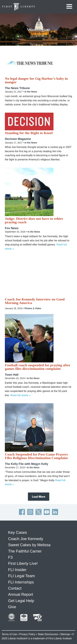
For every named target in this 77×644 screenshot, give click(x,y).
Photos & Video (33, 308)
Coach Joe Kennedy (26, 539)
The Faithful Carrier (25, 551)
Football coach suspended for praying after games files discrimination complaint (38, 367)
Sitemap (65, 634)
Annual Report (21, 594)
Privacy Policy (27, 634)
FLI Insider (17, 570)
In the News (31, 92)
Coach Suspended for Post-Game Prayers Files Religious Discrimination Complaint (36, 456)
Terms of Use (9, 634)
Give (12, 607)
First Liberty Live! (23, 563)
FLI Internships (21, 582)
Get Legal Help (21, 601)
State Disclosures (48, 634)
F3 (10, 557)
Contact (15, 588)
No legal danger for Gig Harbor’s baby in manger (36, 80)
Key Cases (18, 532)
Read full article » (20, 395)
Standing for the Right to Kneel (29, 133)
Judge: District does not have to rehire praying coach (34, 220)
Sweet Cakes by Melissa (29, 545)
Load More (39, 497)
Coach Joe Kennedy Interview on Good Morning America (35, 301)
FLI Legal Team (21, 576)
